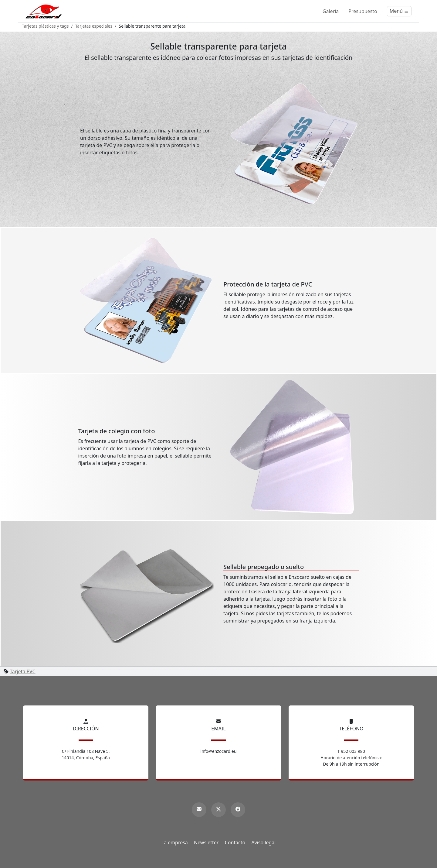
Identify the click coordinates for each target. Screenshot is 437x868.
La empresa (175, 842)
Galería (331, 11)
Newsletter (206, 842)
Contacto (235, 842)
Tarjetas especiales (94, 26)
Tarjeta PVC (23, 671)
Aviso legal (263, 842)
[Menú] (399, 11)
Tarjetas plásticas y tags (45, 26)
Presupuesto (363, 11)
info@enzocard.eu (219, 751)
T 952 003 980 (351, 751)
